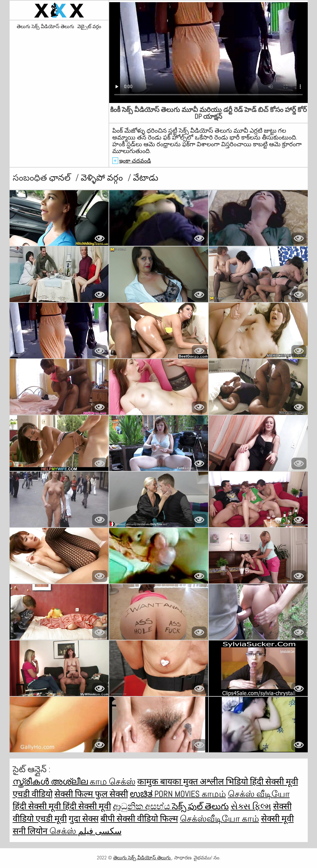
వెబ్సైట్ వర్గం (89, 27)
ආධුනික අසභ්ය (142, 806)
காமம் (214, 794)
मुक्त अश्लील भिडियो (216, 782)
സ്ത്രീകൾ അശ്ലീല (51, 782)
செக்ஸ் (64, 831)
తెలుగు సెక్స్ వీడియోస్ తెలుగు (45, 27)
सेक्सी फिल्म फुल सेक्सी (91, 794)
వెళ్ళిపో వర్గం (103, 178)
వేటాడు (146, 178)
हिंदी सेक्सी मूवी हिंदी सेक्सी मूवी (62, 806)
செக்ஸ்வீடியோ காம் (220, 819)
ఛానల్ (61, 178)
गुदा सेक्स (84, 819)
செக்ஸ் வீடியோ (259, 794)
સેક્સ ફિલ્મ (251, 806)
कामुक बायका (160, 782)
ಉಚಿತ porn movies (166, 794)
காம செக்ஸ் (113, 782)
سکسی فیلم (100, 831)
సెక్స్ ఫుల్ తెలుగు (200, 806)
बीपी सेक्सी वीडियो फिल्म (139, 819)
